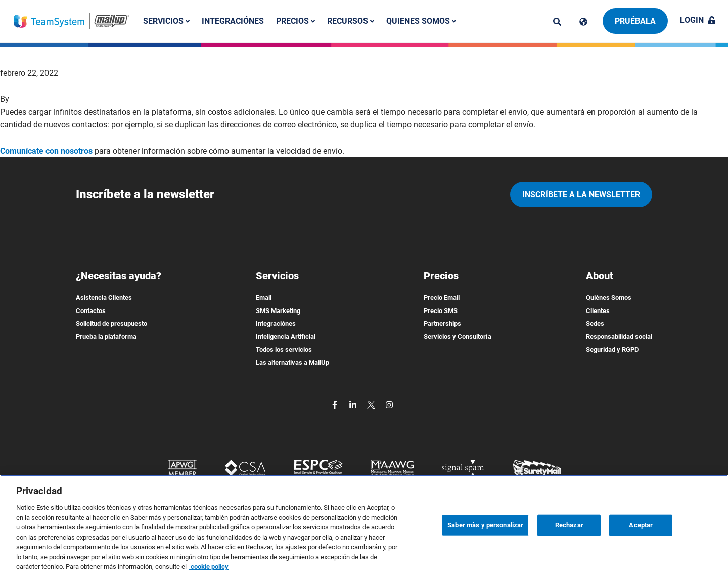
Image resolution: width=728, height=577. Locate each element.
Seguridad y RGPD (612, 350)
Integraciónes (233, 21)
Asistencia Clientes (104, 298)
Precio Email (442, 298)
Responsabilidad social (619, 337)
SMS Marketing (278, 311)
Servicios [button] (166, 21)
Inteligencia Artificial (286, 337)
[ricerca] (557, 22)
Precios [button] (295, 21)
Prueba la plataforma (106, 337)
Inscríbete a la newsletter (581, 194)
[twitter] (372, 404)
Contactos (91, 311)
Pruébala (635, 21)
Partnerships (442, 323)
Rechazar (569, 525)
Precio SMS (441, 311)
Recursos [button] (351, 21)
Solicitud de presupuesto (111, 323)
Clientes (598, 311)
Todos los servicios (284, 350)
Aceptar (641, 525)
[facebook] (336, 404)
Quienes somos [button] (421, 21)
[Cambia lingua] (583, 22)
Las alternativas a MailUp (292, 362)
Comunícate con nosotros (46, 151)
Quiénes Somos (609, 298)
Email (264, 298)
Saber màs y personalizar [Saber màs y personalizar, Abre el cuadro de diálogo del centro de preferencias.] (485, 525)
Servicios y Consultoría (458, 337)
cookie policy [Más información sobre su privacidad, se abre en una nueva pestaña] (209, 567)
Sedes (595, 323)
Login (698, 20)
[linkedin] (354, 404)
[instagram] (389, 404)
